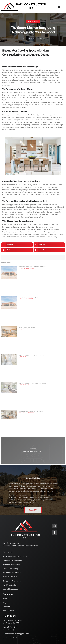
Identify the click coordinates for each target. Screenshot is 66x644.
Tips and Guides (33, 21)
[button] (59, 7)
